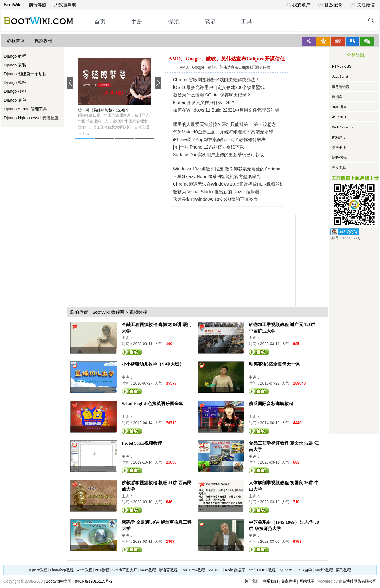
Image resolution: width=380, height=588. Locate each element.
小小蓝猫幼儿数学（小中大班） (153, 364)
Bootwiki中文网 (59, 581)
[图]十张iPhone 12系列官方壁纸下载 (208, 147)
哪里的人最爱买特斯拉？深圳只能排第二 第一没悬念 (224, 124)
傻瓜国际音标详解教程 (271, 404)
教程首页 (16, 41)
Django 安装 (15, 65)
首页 (100, 22)
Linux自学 (304, 570)
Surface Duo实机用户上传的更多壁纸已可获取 (218, 155)
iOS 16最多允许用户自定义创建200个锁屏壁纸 (219, 87)
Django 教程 (15, 56)
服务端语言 (341, 87)
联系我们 (270, 581)
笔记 (210, 22)
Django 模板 (15, 82)
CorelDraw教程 (192, 570)
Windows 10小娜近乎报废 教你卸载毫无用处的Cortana (227, 169)
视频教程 (43, 41)
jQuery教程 (38, 570)
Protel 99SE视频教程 (142, 443)
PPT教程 (102, 570)
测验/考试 (339, 158)
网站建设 (339, 137)
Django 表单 (15, 100)
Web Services (343, 127)
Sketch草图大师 (124, 570)
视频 (173, 22)
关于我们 (252, 581)
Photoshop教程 (62, 570)
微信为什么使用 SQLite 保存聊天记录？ (212, 95)
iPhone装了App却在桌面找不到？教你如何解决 (219, 139)
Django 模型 (15, 91)
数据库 (337, 97)
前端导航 (38, 5)
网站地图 (307, 581)
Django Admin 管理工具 (25, 109)
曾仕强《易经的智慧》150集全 (104, 110)
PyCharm (285, 570)
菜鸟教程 (343, 570)
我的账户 (298, 5)
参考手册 (339, 147)
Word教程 (84, 570)
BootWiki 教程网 (108, 312)
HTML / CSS (342, 66)
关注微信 (362, 5)
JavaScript (340, 77)
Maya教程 (148, 570)
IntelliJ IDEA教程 (262, 570)
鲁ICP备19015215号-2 (94, 581)
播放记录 (330, 5)
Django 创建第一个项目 (25, 74)
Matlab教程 (324, 570)
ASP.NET (339, 117)
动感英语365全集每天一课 (274, 364)
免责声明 (289, 581)
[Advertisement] (171, 259)
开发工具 (339, 168)
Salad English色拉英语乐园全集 (152, 404)
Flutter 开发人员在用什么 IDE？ (204, 102)
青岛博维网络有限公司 (358, 581)
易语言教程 (168, 570)
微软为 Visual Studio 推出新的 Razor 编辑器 (216, 192)
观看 (132, 352)
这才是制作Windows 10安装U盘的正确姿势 (215, 199)
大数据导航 (65, 5)
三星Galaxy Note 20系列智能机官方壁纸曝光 (217, 176)
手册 (137, 22)
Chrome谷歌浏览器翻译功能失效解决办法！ (216, 80)
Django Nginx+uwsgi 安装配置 (31, 118)
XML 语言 (339, 107)
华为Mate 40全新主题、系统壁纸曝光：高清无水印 (223, 132)
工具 (247, 22)
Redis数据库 (235, 570)
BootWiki (12, 5)
